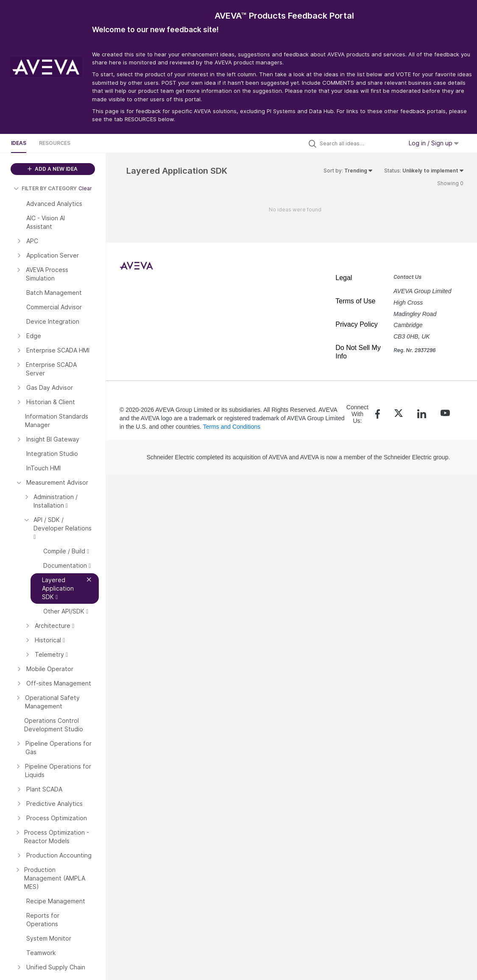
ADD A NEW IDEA (53, 169)
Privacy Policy (357, 324)
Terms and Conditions (232, 427)
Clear (85, 188)
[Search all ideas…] (359, 143)
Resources (55, 143)
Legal (344, 278)
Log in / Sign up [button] (434, 143)
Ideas (19, 143)
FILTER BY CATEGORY (45, 188)
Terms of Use (355, 301)
